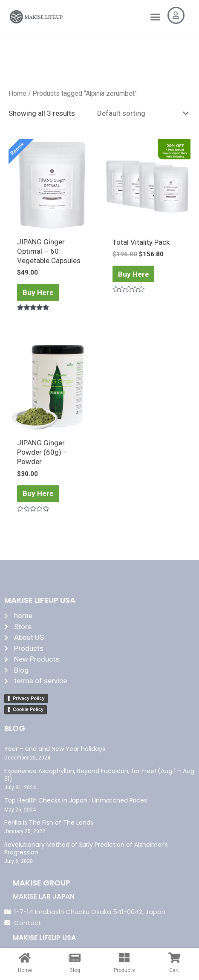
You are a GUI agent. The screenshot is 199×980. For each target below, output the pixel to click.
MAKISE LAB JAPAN (44, 896)
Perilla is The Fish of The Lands (49, 822)
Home (17, 93)
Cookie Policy (28, 709)
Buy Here (38, 292)
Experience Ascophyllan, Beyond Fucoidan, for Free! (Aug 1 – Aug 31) (99, 775)
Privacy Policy (29, 698)
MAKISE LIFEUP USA (44, 938)
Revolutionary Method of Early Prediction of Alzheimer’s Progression (86, 848)
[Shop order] (141, 113)
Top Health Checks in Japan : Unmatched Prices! (76, 800)
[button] (155, 17)
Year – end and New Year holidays (55, 749)
